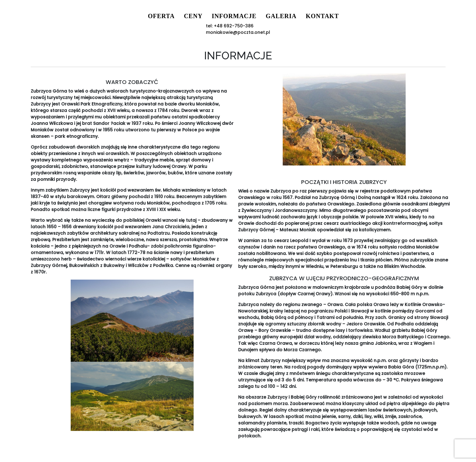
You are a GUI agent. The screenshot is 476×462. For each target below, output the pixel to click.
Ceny (161, 16)
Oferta (129, 16)
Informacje (202, 16)
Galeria (249, 16)
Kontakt (290, 16)
